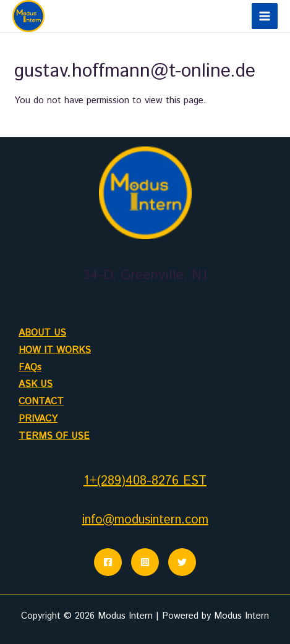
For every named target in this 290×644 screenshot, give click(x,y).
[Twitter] (182, 562)
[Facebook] (108, 562)
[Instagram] (145, 562)
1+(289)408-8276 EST (145, 481)
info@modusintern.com (145, 520)
